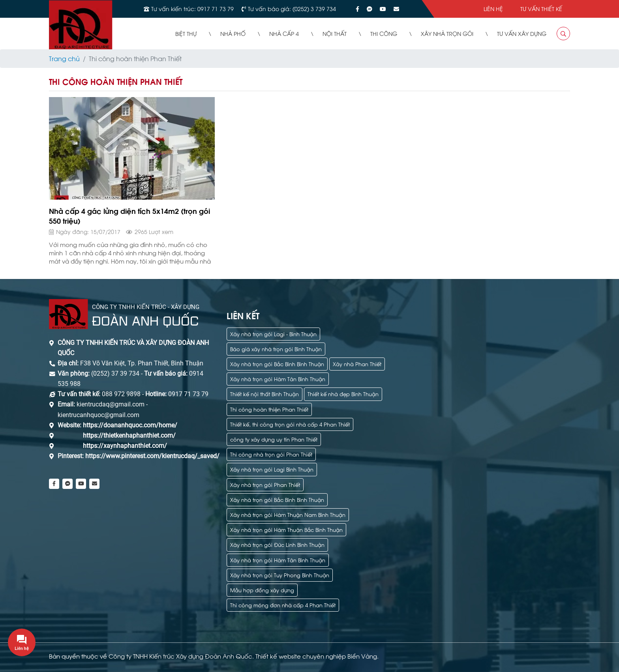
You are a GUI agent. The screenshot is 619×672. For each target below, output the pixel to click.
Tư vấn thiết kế (541, 8)
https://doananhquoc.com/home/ (130, 425)
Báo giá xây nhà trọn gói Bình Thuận (276, 349)
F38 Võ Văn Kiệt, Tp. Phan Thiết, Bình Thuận (142, 363)
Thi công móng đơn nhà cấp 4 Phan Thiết (283, 605)
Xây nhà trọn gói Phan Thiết (265, 484)
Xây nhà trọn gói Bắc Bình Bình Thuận (277, 364)
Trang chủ (64, 58)
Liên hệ (493, 8)
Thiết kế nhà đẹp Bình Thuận (343, 394)
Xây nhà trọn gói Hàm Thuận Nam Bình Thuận (288, 514)
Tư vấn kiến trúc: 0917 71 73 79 (192, 8)
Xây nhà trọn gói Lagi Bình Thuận (272, 469)
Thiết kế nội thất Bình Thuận (264, 394)
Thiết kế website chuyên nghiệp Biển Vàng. (317, 656)
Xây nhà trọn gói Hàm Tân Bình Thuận (278, 379)
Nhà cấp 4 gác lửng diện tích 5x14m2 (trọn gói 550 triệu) (129, 215)
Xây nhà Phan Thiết (357, 364)
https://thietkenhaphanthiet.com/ (129, 435)
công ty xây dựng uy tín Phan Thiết (274, 439)
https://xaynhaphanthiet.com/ (125, 446)
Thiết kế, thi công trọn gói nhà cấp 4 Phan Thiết (290, 424)
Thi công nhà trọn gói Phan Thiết (271, 454)
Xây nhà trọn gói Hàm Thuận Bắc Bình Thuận (286, 529)
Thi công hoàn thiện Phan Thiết (269, 409)
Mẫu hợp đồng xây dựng (262, 590)
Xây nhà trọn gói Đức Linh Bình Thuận (277, 544)
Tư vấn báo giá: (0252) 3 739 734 (292, 8)
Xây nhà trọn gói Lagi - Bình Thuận (273, 334)
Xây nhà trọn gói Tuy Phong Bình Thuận (280, 575)
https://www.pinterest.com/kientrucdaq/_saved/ (152, 456)
